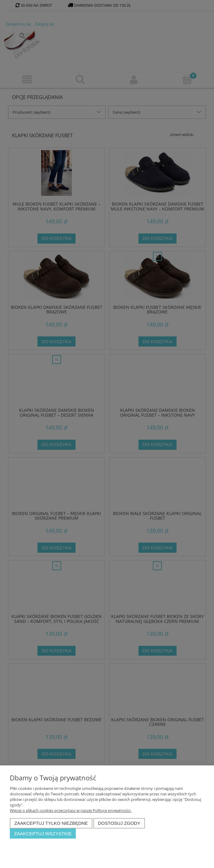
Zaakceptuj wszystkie (43, 834)
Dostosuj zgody (119, 823)
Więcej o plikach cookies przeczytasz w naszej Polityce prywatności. (71, 810)
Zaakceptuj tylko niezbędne (51, 823)
